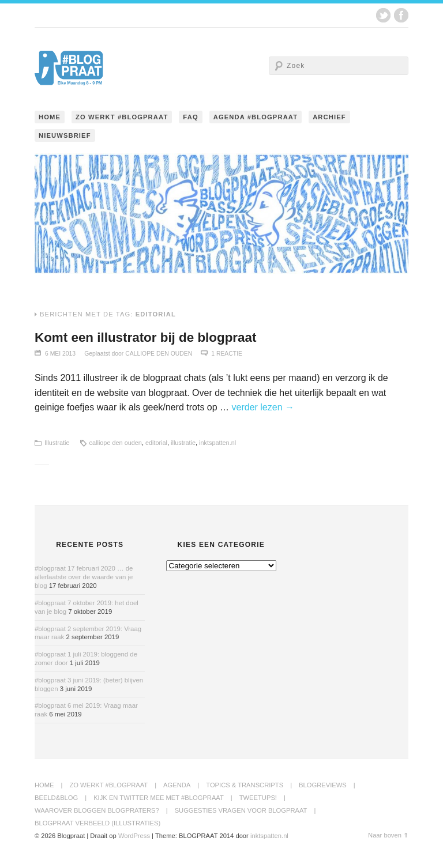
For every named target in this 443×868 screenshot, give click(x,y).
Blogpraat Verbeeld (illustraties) (97, 823)
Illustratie (57, 443)
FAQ (190, 117)
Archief (329, 117)
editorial (156, 443)
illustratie (183, 443)
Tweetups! (258, 798)
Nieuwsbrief (65, 135)
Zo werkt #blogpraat (122, 117)
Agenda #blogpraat (256, 117)
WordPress (134, 836)
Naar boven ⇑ (388, 835)
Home (50, 117)
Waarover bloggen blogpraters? (97, 810)
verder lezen (263, 407)
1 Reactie (227, 354)
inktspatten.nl (217, 443)
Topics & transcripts (245, 785)
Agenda (177, 785)
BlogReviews (323, 785)
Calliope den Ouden (159, 354)
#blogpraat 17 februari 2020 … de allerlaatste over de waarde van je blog (84, 577)
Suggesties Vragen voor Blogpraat (241, 810)
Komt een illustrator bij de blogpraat (145, 337)
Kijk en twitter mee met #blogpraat (159, 798)
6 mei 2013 (60, 354)
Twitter (383, 15)
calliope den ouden (116, 443)
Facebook (401, 15)
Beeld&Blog (56, 798)
